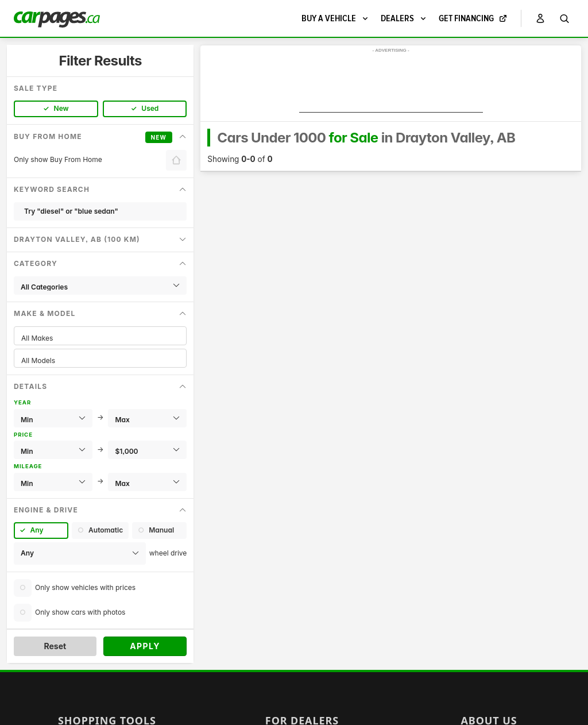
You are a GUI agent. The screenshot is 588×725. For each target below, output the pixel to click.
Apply (145, 646)
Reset (55, 646)
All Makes (100, 338)
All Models (100, 360)
